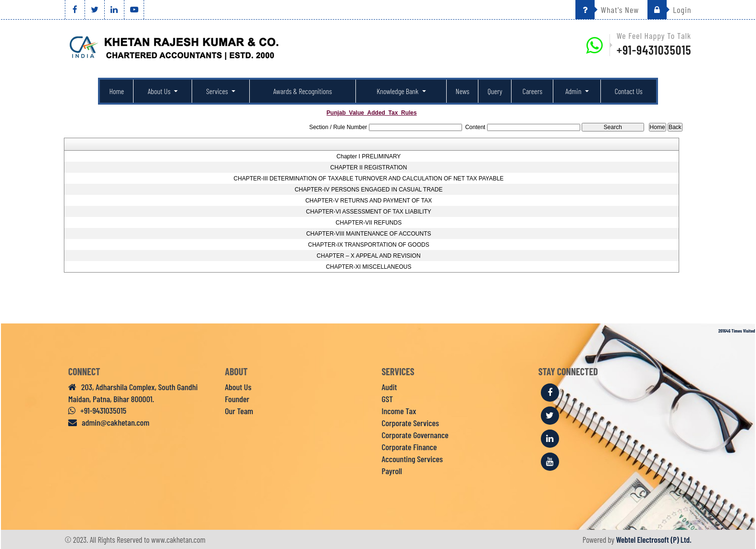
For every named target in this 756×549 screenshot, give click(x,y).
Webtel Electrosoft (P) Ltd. (653, 539)
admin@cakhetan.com (109, 422)
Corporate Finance (409, 447)
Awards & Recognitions (303, 91)
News (463, 91)
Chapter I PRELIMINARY (369, 156)
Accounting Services (412, 459)
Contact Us (629, 91)
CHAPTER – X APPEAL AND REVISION (368, 256)
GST (388, 399)
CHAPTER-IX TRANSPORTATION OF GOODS (368, 245)
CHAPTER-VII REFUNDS (369, 223)
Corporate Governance (415, 435)
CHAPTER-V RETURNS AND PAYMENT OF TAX (369, 201)
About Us (238, 387)
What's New (607, 10)
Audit (390, 387)
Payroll (392, 471)
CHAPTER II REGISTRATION (369, 167)
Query (495, 91)
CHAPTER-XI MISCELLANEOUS (368, 267)
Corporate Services (410, 423)
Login (669, 10)
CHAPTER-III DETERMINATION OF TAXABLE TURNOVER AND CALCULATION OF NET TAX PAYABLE (368, 179)
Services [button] (218, 91)
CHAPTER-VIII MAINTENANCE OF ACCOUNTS (368, 234)
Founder (237, 399)
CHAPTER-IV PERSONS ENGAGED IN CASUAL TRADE (368, 190)
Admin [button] (574, 91)
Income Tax (399, 411)
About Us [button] (160, 91)
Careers (532, 91)
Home (116, 91)
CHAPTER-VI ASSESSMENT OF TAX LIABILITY (369, 212)
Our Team (239, 411)
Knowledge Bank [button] (398, 91)
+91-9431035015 (654, 50)
